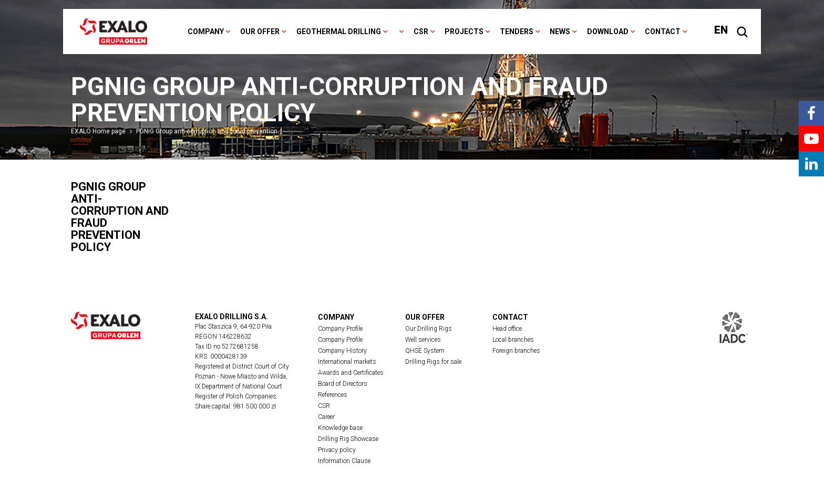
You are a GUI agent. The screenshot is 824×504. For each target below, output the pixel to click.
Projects (464, 31)
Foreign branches (516, 351)
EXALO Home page (98, 131)
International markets (347, 362)
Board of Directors (343, 384)
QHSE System (425, 351)
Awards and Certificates (351, 373)
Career (326, 417)
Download (608, 31)
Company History (342, 351)
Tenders (517, 31)
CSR (421, 31)
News (560, 31)
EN (721, 30)
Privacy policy (337, 450)
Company (206, 31)
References (333, 395)
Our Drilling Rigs (429, 329)
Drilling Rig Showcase (348, 439)
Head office (507, 329)
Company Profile (340, 329)
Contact (663, 31)
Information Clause (344, 461)
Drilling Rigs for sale (433, 362)
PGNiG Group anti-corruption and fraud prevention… (209, 131)
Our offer (260, 31)
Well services (423, 340)
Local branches (513, 340)
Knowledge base (340, 428)
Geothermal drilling (339, 31)
